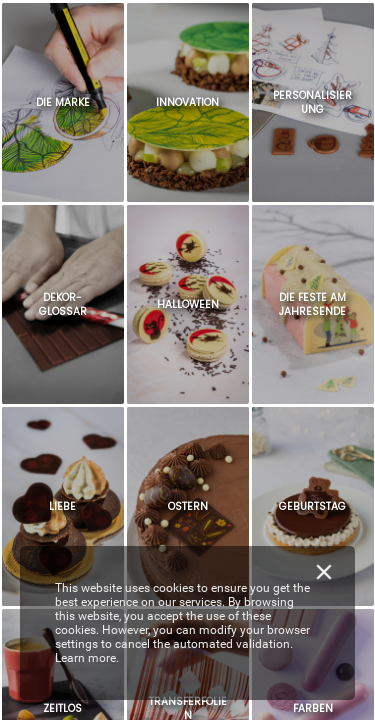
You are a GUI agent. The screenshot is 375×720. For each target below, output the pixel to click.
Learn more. (87, 658)
